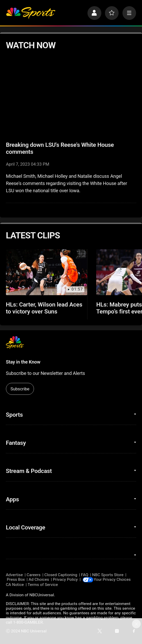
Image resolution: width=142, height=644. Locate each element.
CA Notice (15, 585)
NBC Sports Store (108, 575)
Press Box (16, 580)
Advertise (14, 575)
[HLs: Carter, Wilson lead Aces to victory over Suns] (47, 272)
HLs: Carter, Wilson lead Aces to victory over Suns (44, 308)
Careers (34, 575)
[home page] (31, 13)
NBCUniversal (42, 595)
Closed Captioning (61, 575)
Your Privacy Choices (114, 580)
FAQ (85, 575)
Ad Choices (39, 580)
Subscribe (20, 389)
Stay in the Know (23, 362)
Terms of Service (43, 585)
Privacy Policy (65, 580)
